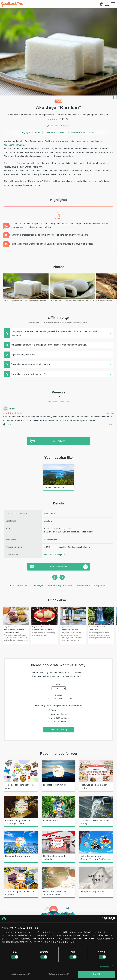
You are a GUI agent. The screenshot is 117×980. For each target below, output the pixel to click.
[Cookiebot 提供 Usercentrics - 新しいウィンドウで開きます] (104, 919)
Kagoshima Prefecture (14, 145)
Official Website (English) (55, 555)
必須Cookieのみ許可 (20, 974)
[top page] (11, 586)
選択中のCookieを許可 (58, 974)
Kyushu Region (38, 586)
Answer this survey (58, 730)
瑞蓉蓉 (12, 409)
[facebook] (55, 577)
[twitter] (62, 577)
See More (110, 413)
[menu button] (113, 4)
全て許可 (97, 974)
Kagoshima (51, 586)
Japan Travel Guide (22, 586)
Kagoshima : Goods (65, 586)
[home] (12, 4)
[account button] (107, 4)
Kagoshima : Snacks (83, 586)
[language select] (101, 4)
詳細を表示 (105, 967)
